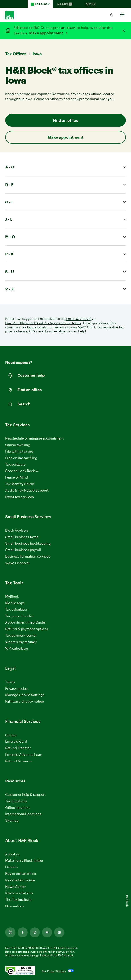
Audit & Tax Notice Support (27, 490)
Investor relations (19, 893)
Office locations (18, 808)
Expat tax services (20, 497)
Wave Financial (17, 563)
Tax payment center (21, 635)
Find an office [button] (66, 120)
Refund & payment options (27, 629)
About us (13, 854)
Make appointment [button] (65, 137)
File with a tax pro (19, 451)
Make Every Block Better (24, 860)
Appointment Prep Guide (25, 622)
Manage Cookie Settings (25, 695)
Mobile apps (15, 603)
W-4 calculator (17, 648)
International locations (23, 814)
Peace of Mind (17, 477)
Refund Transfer (18, 748)
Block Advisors (17, 530)
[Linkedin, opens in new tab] (59, 932)
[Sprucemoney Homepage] (91, 4)
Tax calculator (16, 609)
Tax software (15, 464)
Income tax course (20, 880)
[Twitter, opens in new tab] (10, 932)
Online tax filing (18, 445)
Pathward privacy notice (25, 701)
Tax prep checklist (20, 616)
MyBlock (12, 596)
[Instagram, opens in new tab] (35, 932)
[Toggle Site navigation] (122, 13)
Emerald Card (16, 741)
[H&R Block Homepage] (40, 4)
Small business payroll (23, 550)
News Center (16, 887)
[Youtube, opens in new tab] (47, 932)
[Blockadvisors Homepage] (66, 4)
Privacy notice (16, 688)
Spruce (11, 735)
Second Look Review (22, 471)
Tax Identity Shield (20, 484)
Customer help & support (26, 795)
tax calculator (38, 327)
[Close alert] (124, 31)
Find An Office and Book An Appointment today (43, 323)
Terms (10, 682)
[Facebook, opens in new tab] (23, 932)
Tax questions (16, 801)
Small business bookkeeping (28, 543)
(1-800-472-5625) (78, 319)
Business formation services (28, 556)
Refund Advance (19, 761)
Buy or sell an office (21, 873)
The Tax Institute (18, 900)
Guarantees (15, 906)
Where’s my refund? (21, 642)
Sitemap (12, 821)
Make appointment (47, 33)
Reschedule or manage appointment (34, 438)
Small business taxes (22, 537)
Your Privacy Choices (54, 971)
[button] (111, 15)
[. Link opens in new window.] (20, 971)
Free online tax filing (21, 458)
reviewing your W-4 (69, 327)
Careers (11, 867)
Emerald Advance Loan (24, 754)
